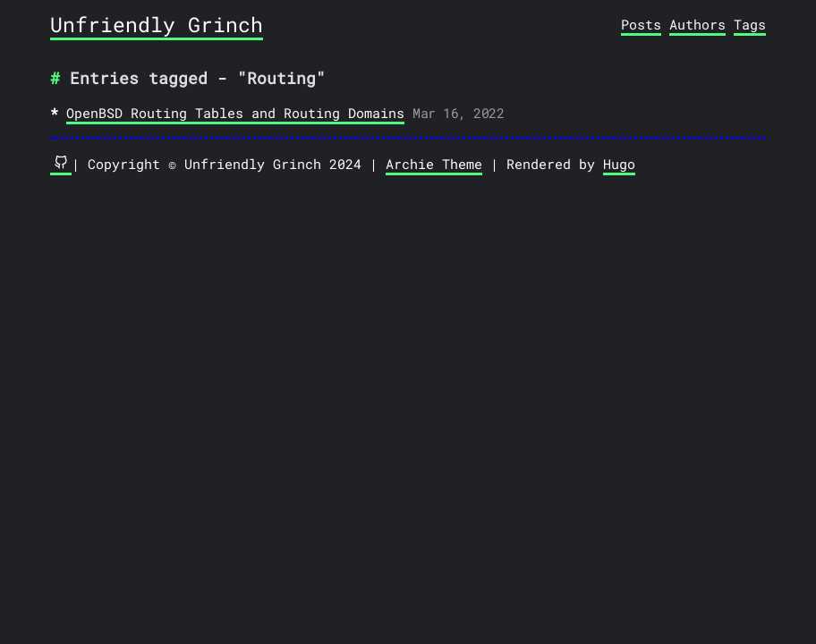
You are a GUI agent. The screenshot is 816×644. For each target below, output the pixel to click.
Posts (641, 24)
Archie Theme (434, 164)
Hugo (619, 164)
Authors (697, 24)
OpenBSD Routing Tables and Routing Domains (235, 113)
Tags (750, 24)
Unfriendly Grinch (157, 24)
